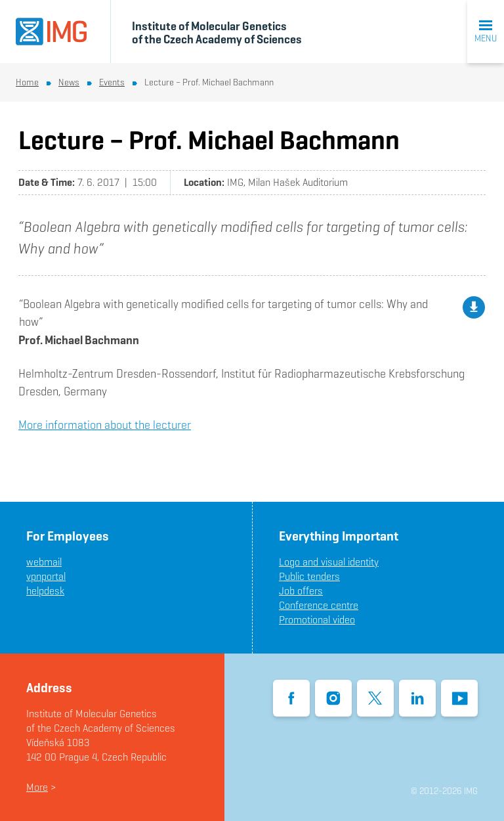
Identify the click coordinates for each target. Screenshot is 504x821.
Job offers (301, 591)
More (37, 787)
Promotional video (317, 620)
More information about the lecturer (105, 425)
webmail (44, 562)
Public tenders (309, 576)
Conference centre (319, 605)
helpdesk (45, 591)
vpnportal (46, 576)
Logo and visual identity (329, 562)
